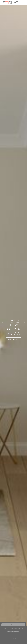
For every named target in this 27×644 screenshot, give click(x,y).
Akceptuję (13, 625)
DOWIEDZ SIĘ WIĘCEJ (14, 340)
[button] (2, 322)
